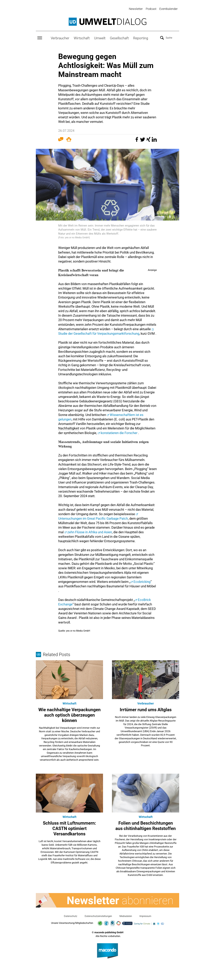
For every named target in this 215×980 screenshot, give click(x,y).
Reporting (141, 38)
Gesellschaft (119, 38)
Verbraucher (60, 38)
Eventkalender (168, 9)
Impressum (145, 916)
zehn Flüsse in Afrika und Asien (90, 532)
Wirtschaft (82, 38)
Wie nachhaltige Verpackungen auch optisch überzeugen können (70, 714)
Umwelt (100, 38)
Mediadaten (126, 916)
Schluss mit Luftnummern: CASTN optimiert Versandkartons (69, 828)
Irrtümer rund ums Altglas (146, 709)
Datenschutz (71, 916)
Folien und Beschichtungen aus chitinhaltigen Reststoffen (146, 825)
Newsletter (136, 9)
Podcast (151, 9)
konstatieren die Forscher (119, 432)
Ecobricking (142, 581)
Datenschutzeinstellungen (98, 916)
